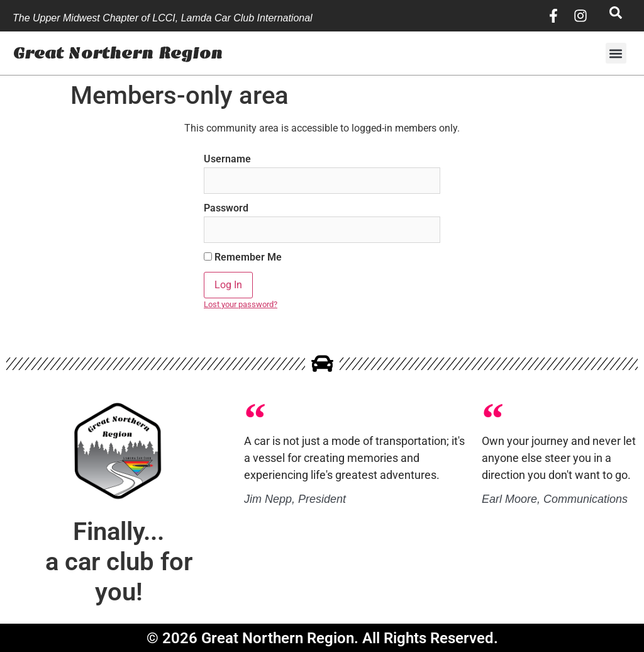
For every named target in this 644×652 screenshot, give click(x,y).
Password (226, 208)
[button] (616, 53)
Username (227, 159)
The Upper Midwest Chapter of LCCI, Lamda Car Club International (163, 18)
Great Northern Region (118, 53)
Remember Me (243, 257)
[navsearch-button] (616, 16)
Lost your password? (241, 304)
